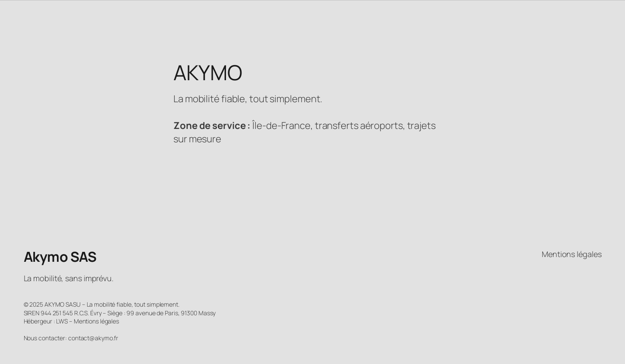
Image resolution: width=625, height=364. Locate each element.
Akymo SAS (60, 257)
